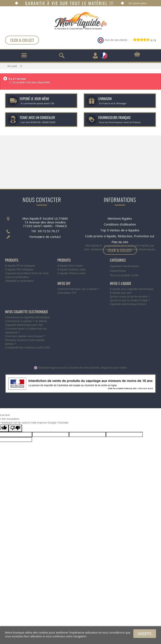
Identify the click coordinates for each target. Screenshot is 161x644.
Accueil (12, 66)
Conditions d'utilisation (120, 221)
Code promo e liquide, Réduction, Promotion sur (120, 233)
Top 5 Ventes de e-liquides (120, 227)
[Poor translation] (15, 445)
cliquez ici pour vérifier (114, 384)
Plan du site (120, 239)
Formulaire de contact (45, 233)
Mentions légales (120, 215)
